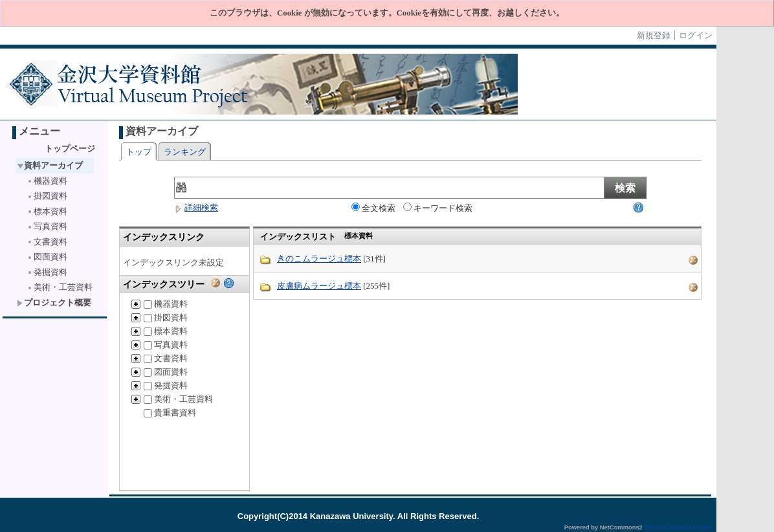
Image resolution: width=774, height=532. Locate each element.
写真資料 (47, 226)
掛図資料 (47, 196)
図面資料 (47, 257)
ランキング (185, 152)
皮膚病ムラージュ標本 (319, 286)
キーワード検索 (438, 208)
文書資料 (47, 242)
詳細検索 (196, 207)
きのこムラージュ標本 (319, 259)
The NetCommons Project (678, 527)
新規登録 (654, 35)
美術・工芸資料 (60, 287)
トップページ (70, 149)
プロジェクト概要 (54, 303)
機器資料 (47, 181)
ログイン (696, 35)
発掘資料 (47, 272)
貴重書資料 (170, 413)
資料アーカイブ (50, 165)
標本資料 (47, 211)
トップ (139, 152)
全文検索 (373, 208)
